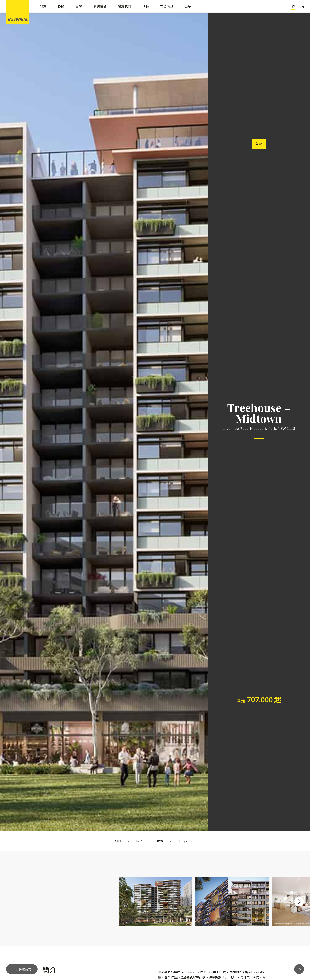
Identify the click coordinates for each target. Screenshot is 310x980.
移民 (61, 6)
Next (299, 902)
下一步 (183, 841)
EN (302, 6)
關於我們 (124, 6)
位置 (160, 841)
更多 (188, 6)
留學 (79, 6)
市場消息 (167, 6)
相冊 (118, 841)
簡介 (139, 841)
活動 (146, 6)
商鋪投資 (100, 6)
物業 (43, 6)
